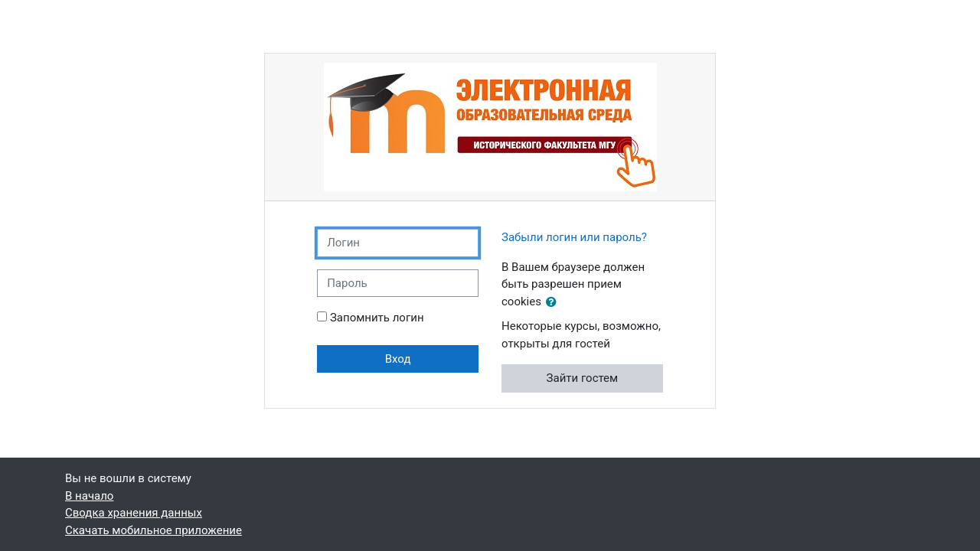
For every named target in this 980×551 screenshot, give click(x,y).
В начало (89, 496)
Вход (398, 359)
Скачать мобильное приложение (154, 530)
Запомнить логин (377, 318)
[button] (554, 303)
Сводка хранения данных (134, 513)
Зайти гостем (583, 378)
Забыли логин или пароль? (574, 237)
